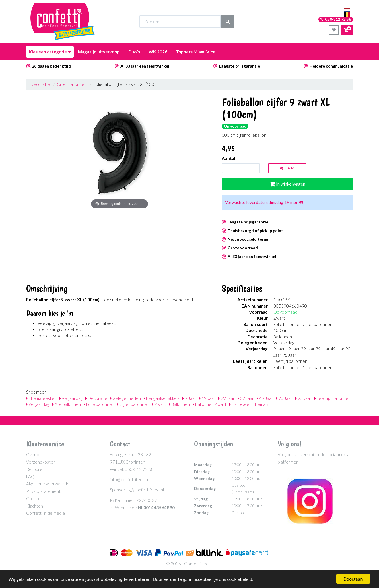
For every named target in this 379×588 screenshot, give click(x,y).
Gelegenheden (126, 398)
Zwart (159, 404)
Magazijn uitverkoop (99, 52)
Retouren (35, 469)
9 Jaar (189, 398)
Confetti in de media (45, 513)
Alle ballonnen (67, 404)
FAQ (30, 477)
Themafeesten (41, 398)
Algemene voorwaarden (49, 484)
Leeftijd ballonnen (333, 398)
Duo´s (134, 52)
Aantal (229, 158)
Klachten (35, 506)
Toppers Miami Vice (196, 52)
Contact (34, 498)
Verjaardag (71, 398)
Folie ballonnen (99, 404)
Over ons (35, 454)
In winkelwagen (287, 184)
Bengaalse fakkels (162, 398)
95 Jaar (303, 398)
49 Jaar (265, 398)
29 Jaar (227, 398)
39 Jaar (246, 398)
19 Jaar (207, 398)
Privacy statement (43, 491)
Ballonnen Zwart (210, 404)
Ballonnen (179, 404)
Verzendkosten (41, 462)
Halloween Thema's (249, 404)
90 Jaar (284, 398)
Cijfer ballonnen (72, 84)
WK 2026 (158, 52)
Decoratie (40, 84)
